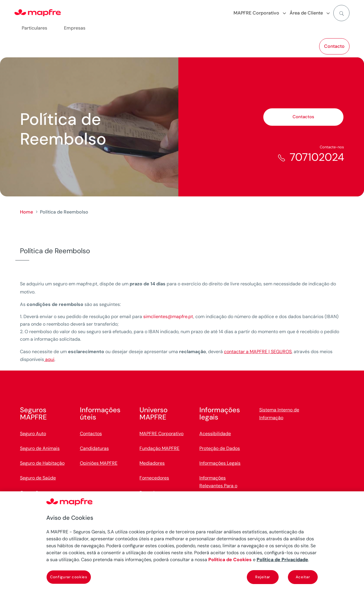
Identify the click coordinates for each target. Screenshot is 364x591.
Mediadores (152, 463)
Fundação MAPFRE (159, 448)
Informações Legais (220, 463)
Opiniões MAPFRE (99, 463)
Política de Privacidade (282, 560)
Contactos (303, 117)
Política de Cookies (230, 560)
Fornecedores (154, 478)
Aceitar (303, 577)
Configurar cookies (69, 577)
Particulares (34, 28)
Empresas (75, 28)
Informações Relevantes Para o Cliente (218, 486)
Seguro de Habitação (42, 463)
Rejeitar (263, 577)
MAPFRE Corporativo (161, 434)
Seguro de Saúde (38, 478)
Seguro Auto (33, 434)
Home (26, 212)
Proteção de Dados (220, 448)
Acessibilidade (215, 434)
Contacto (334, 46)
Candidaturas (94, 448)
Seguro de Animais (40, 448)
